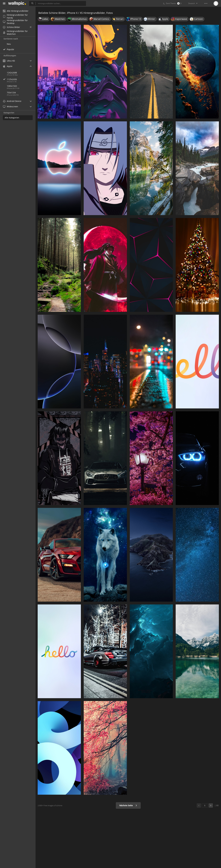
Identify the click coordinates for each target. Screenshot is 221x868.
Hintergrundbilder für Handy (15, 16)
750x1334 (11, 93)
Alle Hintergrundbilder (16, 11)
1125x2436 (21, 79)
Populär (11, 49)
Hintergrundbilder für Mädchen (15, 33)
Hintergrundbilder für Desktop (15, 22)
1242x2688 (12, 73)
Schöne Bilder (17, 27)
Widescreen (10, 106)
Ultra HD (9, 61)
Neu (9, 44)
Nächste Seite (128, 805)
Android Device (12, 101)
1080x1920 (12, 86)
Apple (8, 66)
